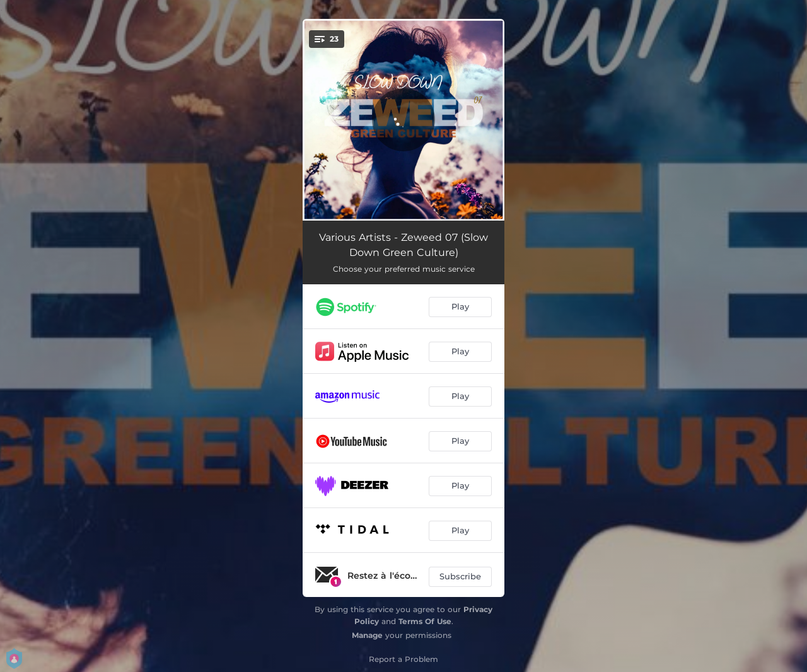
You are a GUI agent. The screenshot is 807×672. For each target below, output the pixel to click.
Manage (367, 635)
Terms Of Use (425, 621)
